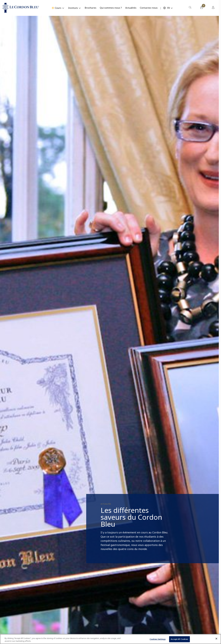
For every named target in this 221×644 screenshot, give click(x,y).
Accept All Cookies (179, 639)
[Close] (216, 639)
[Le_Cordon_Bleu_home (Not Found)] (21, 8)
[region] (110, 639)
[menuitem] (190, 8)
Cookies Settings (158, 639)
